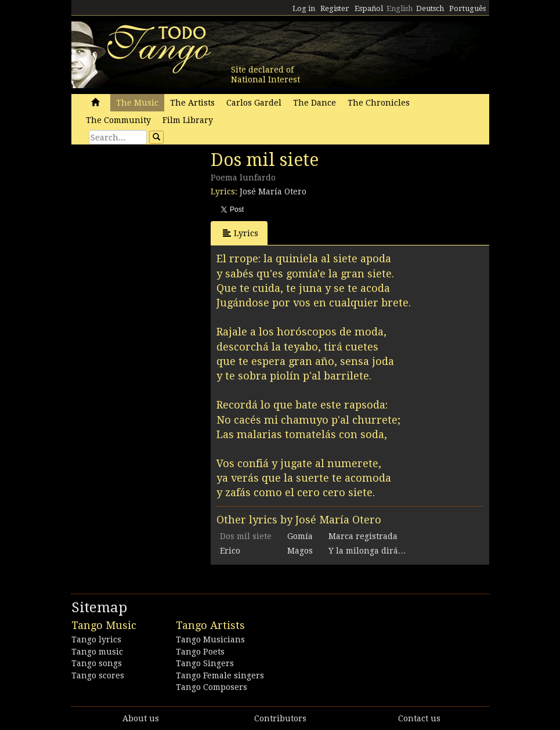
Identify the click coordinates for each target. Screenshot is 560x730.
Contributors (280, 718)
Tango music (97, 652)
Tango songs (97, 663)
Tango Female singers (220, 675)
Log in (304, 8)
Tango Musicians (210, 639)
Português (467, 8)
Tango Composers (212, 687)
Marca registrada (363, 536)
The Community (118, 120)
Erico (230, 551)
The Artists (192, 103)
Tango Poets (200, 652)
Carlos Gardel (254, 103)
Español (369, 8)
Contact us (419, 718)
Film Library (188, 120)
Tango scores (98, 675)
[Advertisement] (158, 229)
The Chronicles (379, 103)
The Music (137, 103)
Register (335, 8)
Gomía (300, 536)
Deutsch (430, 8)
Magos (300, 551)
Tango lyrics (96, 639)
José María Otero (273, 191)
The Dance (315, 103)
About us (141, 718)
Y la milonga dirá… (367, 551)
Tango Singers (205, 663)
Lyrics (241, 233)
